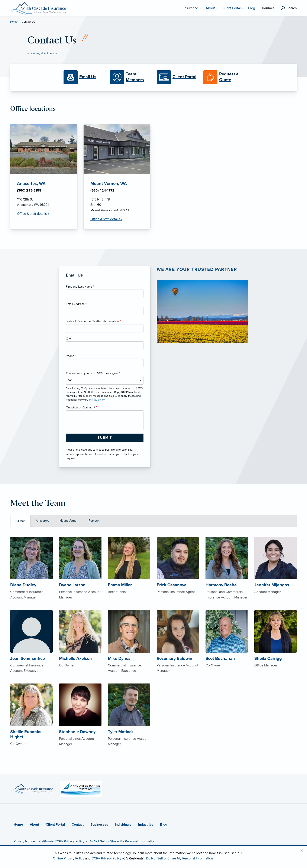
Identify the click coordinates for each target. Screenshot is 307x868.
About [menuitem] (210, 8)
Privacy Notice (24, 841)
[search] (289, 8)
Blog (164, 825)
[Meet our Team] (130, 77)
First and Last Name (80, 287)
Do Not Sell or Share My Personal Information (122, 841)
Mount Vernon (49, 53)
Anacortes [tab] (43, 521)
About (34, 825)
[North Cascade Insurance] (38, 8)
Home (14, 22)
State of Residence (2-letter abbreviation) (94, 321)
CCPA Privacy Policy (106, 858)
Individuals (123, 825)
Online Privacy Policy (69, 858)
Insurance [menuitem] (191, 8)
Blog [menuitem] (252, 8)
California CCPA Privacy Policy (62, 841)
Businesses (99, 825)
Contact (78, 825)
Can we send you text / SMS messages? (93, 373)
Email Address (76, 304)
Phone (71, 356)
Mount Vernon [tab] (69, 521)
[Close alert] (302, 851)
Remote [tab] (94, 521)
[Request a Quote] (224, 77)
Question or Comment (81, 407)
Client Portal (55, 825)
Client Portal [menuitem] (232, 8)
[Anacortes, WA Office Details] (44, 177)
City (69, 339)
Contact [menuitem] (268, 8)
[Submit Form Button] (105, 438)
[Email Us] (84, 77)
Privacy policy (97, 400)
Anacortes (33, 53)
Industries (146, 825)
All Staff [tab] (20, 521)
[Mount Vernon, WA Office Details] (117, 177)
